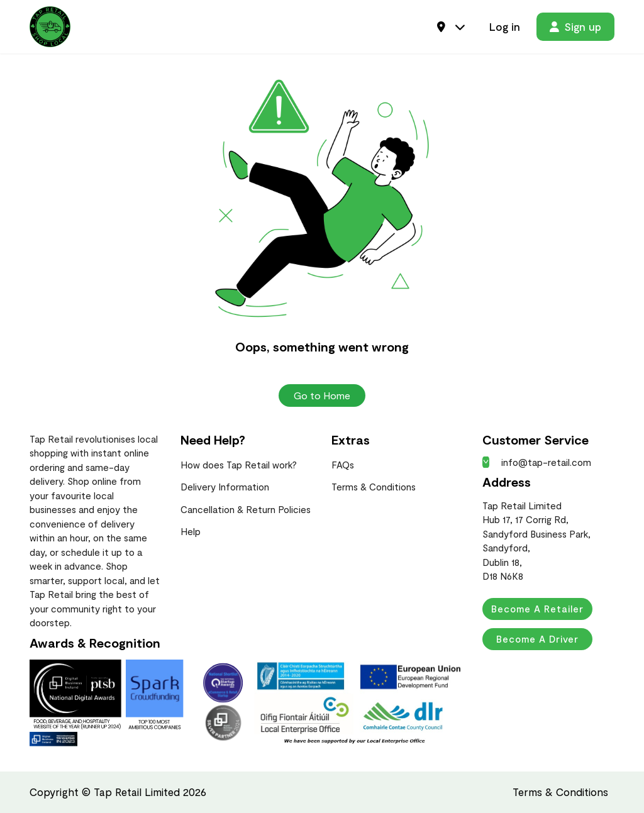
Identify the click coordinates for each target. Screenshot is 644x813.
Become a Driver (537, 639)
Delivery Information (225, 487)
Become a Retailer (537, 609)
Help (191, 531)
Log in (505, 26)
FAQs (343, 465)
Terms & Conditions (374, 487)
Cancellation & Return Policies (246, 509)
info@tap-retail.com (537, 462)
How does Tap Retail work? (239, 465)
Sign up (575, 26)
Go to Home (322, 395)
